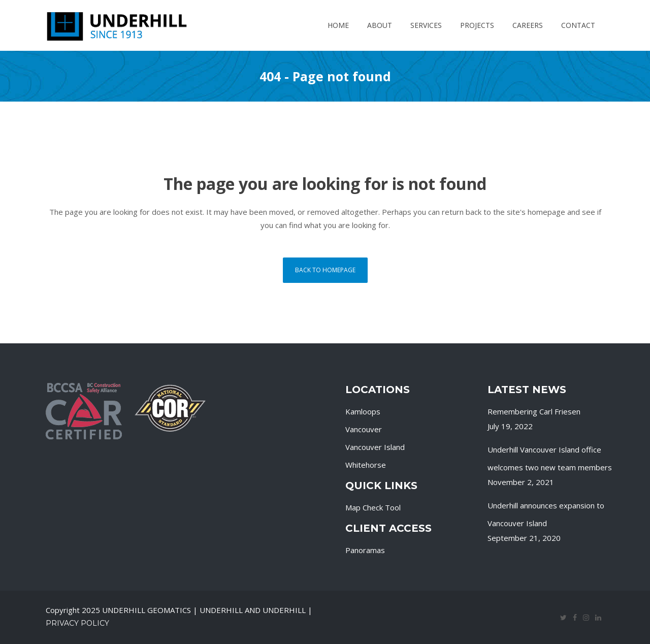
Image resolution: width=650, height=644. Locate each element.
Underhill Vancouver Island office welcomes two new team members (550, 458)
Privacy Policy (77, 623)
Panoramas (365, 550)
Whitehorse (366, 465)
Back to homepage (325, 270)
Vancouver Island (375, 447)
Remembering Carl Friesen (534, 411)
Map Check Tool (373, 507)
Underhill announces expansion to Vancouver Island (546, 514)
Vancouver (364, 429)
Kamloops (363, 411)
